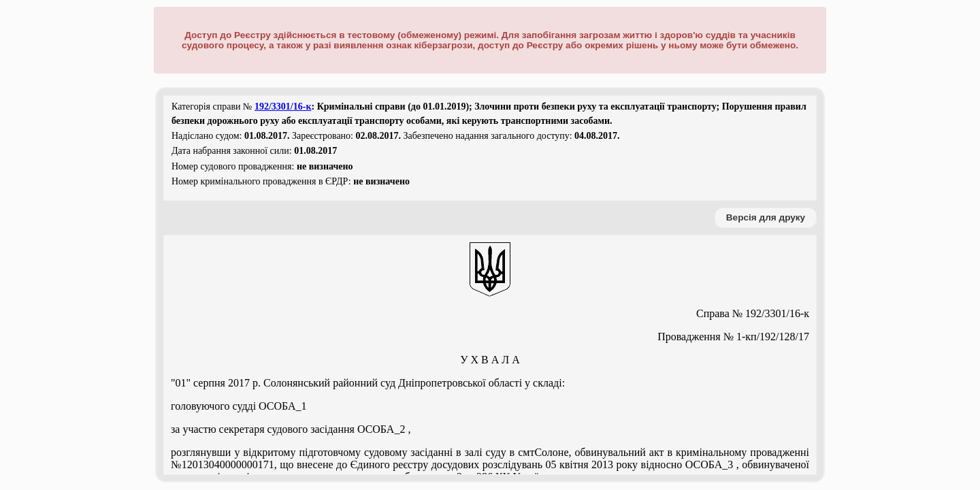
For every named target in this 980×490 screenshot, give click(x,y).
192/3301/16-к (283, 107)
